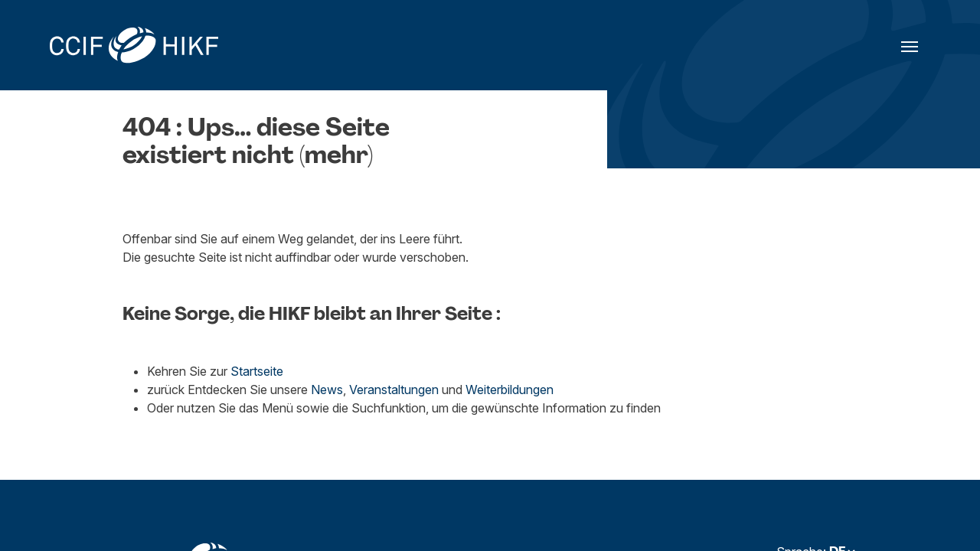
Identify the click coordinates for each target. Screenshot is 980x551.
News (327, 390)
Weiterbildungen (510, 390)
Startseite (257, 371)
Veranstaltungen (394, 390)
